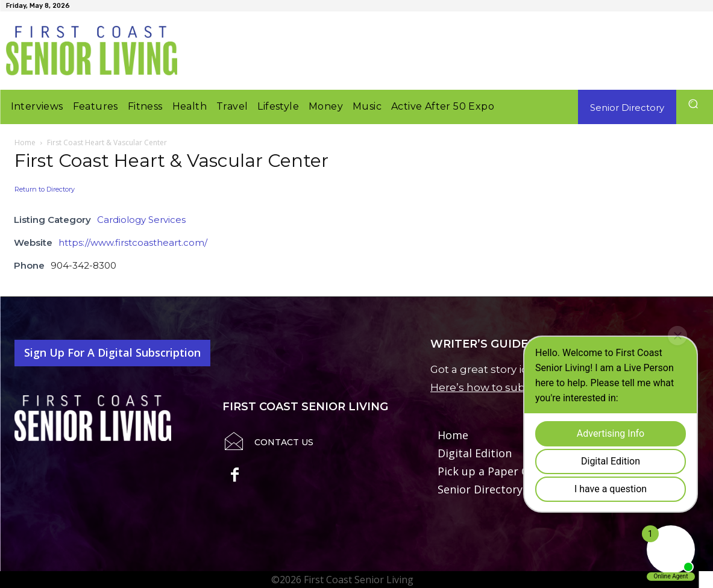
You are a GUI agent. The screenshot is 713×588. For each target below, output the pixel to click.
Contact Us (284, 442)
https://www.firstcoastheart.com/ (133, 242)
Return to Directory (45, 189)
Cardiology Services (141, 220)
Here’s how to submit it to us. (506, 387)
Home (25, 142)
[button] (693, 104)
